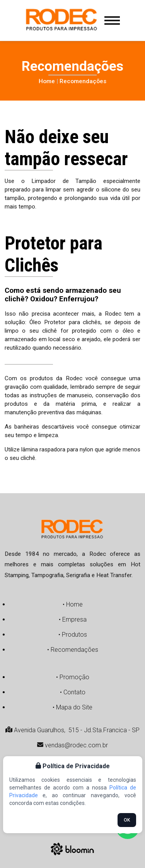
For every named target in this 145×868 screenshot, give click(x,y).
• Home (73, 604)
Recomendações (83, 81)
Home (47, 81)
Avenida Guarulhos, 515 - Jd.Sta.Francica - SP (72, 730)
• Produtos (73, 635)
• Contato (73, 692)
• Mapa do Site (72, 707)
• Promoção (73, 677)
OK (127, 820)
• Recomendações (73, 650)
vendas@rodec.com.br (72, 745)
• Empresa (73, 619)
